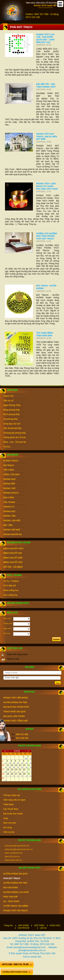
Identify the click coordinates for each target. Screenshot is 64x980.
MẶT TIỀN (33, 526)
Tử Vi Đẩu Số (33, 586)
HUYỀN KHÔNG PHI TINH (33, 703)
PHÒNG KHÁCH (33, 493)
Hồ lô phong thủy (33, 415)
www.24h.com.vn (12, 857)
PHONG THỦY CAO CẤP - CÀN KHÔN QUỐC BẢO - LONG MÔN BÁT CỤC (45, 38)
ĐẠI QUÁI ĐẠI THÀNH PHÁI (33, 707)
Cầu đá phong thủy (33, 429)
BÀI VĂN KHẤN (33, 888)
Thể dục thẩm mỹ (33, 796)
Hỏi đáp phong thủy (18, 603)
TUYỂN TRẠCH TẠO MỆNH (33, 906)
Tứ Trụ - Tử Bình (33, 581)
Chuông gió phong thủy (33, 433)
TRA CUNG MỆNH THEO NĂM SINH (45, 334)
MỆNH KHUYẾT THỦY (33, 549)
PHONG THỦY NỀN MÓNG (33, 698)
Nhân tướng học (33, 591)
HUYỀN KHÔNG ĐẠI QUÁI (33, 874)
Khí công (33, 828)
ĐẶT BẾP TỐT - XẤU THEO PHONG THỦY (46, 86)
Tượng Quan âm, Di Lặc (33, 438)
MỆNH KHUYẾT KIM (33, 553)
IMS (39, 957)
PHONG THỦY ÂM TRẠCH (33, 911)
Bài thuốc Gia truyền (33, 814)
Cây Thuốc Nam (33, 809)
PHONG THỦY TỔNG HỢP (33, 721)
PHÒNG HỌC (33, 512)
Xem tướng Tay (33, 595)
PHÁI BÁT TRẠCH (33, 879)
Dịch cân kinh (33, 823)
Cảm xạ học (33, 832)
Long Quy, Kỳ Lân (33, 424)
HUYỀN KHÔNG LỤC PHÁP (33, 893)
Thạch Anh (33, 396)
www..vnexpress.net (14, 853)
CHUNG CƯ (33, 507)
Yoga (33, 819)
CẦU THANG (33, 503)
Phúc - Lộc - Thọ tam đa (33, 442)
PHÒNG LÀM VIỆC (33, 521)
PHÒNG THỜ (33, 489)
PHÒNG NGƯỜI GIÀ (33, 535)
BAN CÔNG (33, 498)
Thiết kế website (30, 957)
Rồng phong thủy (33, 410)
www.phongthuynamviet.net (17, 846)
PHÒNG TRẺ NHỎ (33, 530)
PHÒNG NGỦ (33, 480)
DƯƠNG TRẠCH (33, 461)
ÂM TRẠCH (33, 466)
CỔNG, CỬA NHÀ (33, 475)
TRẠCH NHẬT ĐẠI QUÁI (33, 712)
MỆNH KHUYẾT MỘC (33, 558)
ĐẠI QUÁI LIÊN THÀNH (33, 717)
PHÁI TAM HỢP (33, 897)
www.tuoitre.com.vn (13, 860)
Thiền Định (33, 805)
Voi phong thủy (33, 419)
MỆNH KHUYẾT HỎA (33, 563)
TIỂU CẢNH (33, 470)
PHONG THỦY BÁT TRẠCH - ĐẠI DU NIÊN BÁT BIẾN (47, 137)
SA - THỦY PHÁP (33, 902)
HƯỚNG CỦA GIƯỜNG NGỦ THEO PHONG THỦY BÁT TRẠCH (47, 236)
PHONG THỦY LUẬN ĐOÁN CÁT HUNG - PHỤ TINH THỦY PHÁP (47, 186)
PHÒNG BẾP (33, 484)
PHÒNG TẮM (33, 516)
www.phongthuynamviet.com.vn (19, 849)
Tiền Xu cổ (33, 401)
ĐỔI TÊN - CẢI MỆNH (33, 567)
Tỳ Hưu (33, 447)
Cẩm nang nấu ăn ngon (33, 800)
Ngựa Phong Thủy (33, 406)
